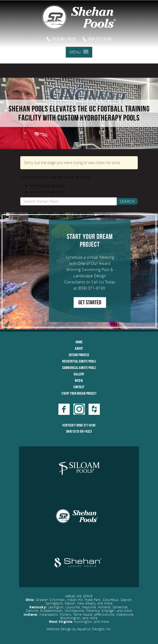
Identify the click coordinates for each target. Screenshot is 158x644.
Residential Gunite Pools (79, 361)
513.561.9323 (61, 39)
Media (79, 380)
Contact (79, 387)
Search (127, 201)
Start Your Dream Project (79, 393)
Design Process (79, 355)
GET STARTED (90, 302)
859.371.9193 (97, 39)
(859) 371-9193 (92, 288)
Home (79, 342)
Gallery (79, 374)
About (79, 348)
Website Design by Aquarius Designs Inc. (79, 629)
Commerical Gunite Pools (79, 368)
